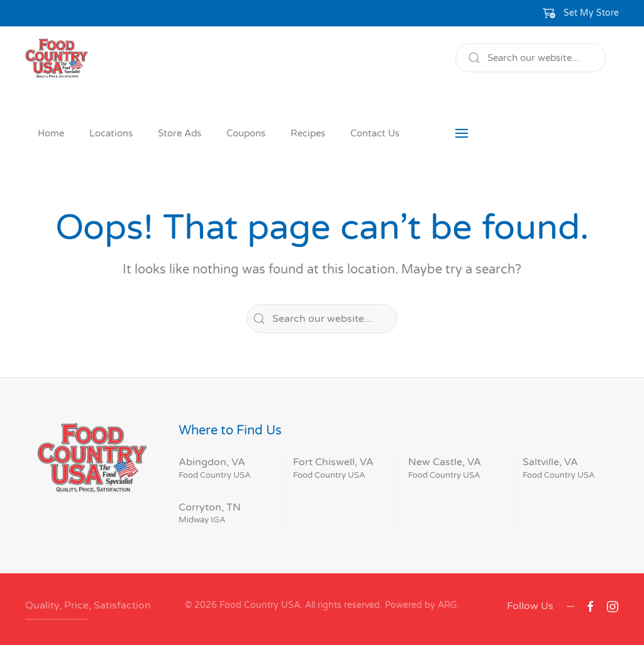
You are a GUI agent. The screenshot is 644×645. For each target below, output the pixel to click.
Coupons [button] (246, 133)
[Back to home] (57, 58)
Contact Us (375, 133)
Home (51, 133)
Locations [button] (111, 133)
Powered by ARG (420, 605)
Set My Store (591, 13)
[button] (581, 13)
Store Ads (180, 133)
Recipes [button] (308, 133)
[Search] (531, 58)
